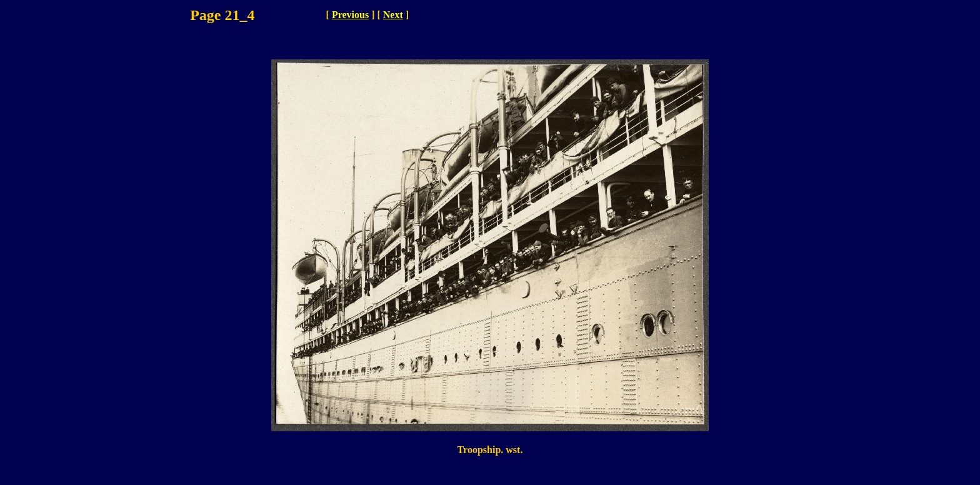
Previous (350, 15)
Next (393, 15)
